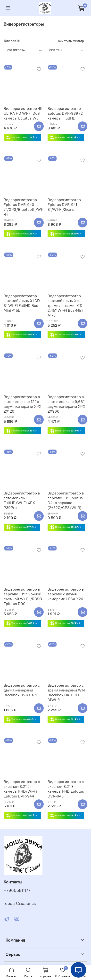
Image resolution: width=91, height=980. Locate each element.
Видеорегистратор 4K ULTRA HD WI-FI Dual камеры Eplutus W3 (23, 113)
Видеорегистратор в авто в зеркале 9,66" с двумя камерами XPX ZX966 (67, 404)
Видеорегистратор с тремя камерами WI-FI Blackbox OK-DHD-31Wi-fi (67, 692)
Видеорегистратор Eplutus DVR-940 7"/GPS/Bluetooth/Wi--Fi (24, 207)
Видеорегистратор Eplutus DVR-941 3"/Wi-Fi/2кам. (64, 204)
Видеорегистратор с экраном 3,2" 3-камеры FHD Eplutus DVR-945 (66, 789)
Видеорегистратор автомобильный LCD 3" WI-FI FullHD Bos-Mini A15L (22, 303)
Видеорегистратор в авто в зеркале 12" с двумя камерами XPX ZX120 (22, 404)
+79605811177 (17, 890)
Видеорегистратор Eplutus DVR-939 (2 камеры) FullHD (65, 113)
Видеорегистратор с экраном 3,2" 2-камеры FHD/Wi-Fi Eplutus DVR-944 (22, 789)
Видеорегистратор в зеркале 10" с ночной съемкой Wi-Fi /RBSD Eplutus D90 (23, 596)
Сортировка (26, 50)
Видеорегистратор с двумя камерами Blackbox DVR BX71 (22, 690)
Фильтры (68, 50)
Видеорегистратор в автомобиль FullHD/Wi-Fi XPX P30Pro (22, 500)
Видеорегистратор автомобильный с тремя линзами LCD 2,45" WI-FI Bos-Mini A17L (65, 305)
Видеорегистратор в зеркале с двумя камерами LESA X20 (66, 594)
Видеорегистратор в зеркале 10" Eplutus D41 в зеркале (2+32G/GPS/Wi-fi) (66, 500)
